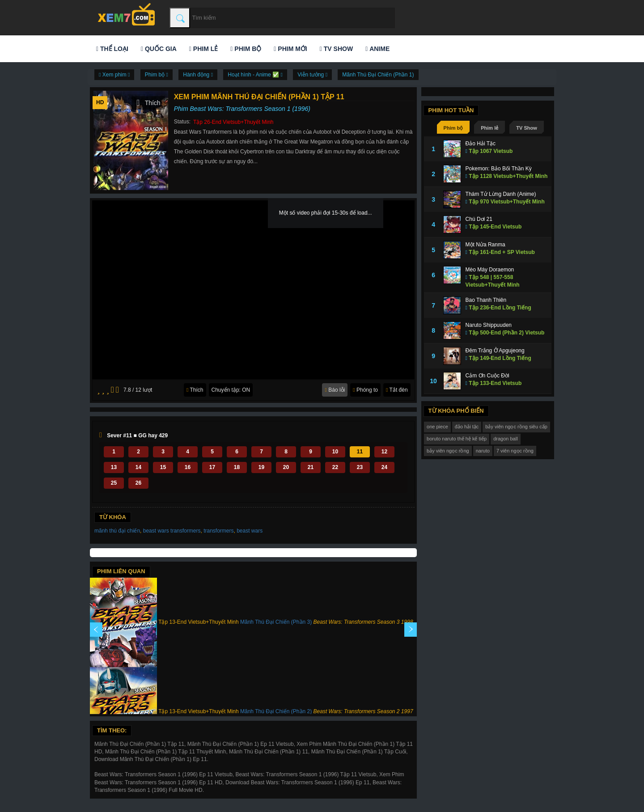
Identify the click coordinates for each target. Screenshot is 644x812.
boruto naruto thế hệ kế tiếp (457, 439)
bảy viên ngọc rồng (448, 451)
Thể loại (112, 49)
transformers (218, 531)
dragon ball (505, 439)
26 (138, 483)
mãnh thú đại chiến (117, 531)
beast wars (250, 531)
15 (163, 467)
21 (311, 467)
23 (360, 467)
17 (212, 467)
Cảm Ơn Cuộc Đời (487, 376)
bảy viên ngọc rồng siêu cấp (516, 427)
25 (114, 483)
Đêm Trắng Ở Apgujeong (495, 351)
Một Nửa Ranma (485, 245)
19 (261, 467)
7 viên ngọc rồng (515, 451)
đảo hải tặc (467, 427)
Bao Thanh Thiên (486, 300)
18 (237, 467)
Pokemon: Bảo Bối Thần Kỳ (499, 169)
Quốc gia (159, 49)
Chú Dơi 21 (479, 219)
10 (335, 452)
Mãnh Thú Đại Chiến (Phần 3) (276, 622)
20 (286, 467)
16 (188, 467)
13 (114, 467)
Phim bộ (246, 49)
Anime (377, 49)
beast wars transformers (172, 531)
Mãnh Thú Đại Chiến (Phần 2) (276, 711)
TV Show (336, 49)
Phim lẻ (203, 49)
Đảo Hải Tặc (481, 144)
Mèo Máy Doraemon (490, 270)
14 (138, 467)
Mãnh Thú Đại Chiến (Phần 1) (378, 75)
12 (384, 452)
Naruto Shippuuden (489, 325)
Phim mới (290, 49)
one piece (437, 427)
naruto (483, 451)
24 (384, 467)
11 (360, 452)
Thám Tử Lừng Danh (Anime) (501, 194)
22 (335, 467)
